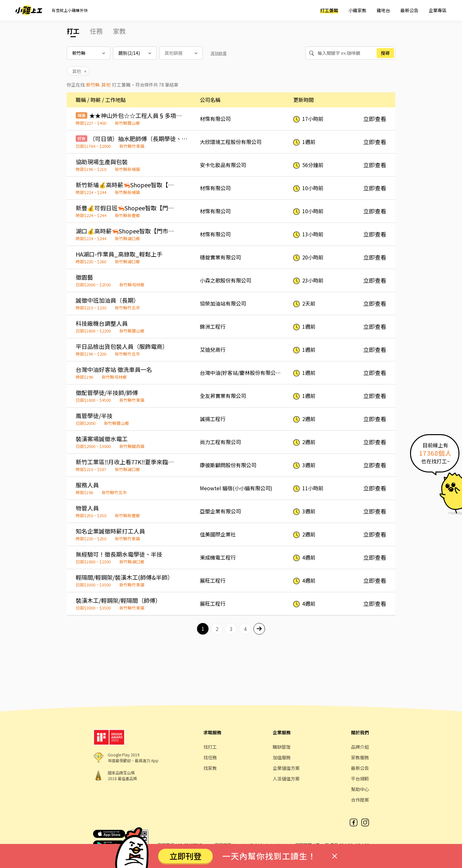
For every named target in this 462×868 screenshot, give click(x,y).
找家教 (210, 768)
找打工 (210, 747)
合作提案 (360, 800)
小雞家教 (357, 10)
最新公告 (409, 10)
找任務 (210, 757)
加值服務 (282, 757)
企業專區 (438, 10)
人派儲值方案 (286, 779)
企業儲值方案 (286, 768)
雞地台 (383, 10)
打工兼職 (329, 10)
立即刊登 (185, 856)
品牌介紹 (360, 747)
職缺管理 (282, 747)
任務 (96, 31)
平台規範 (360, 779)
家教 (119, 31)
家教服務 (360, 757)
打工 (73, 31)
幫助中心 (360, 789)
